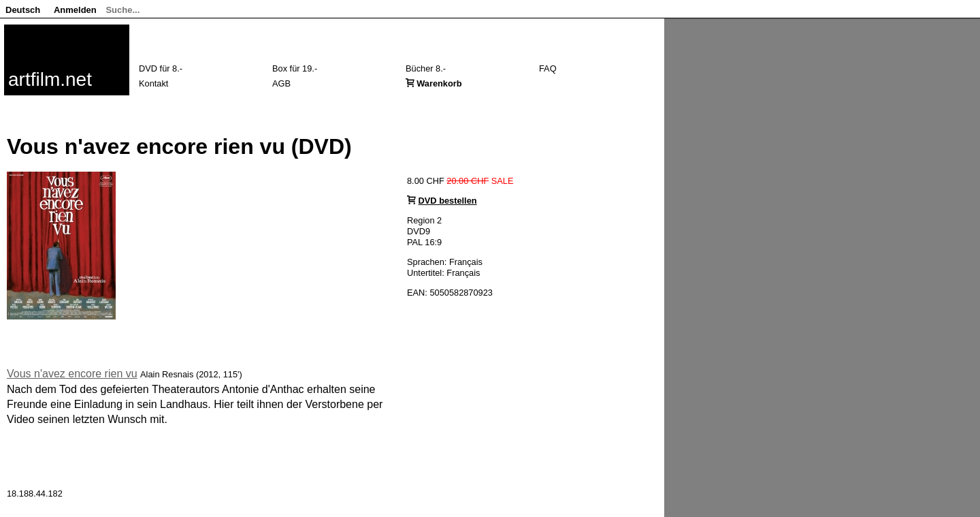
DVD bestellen (448, 201)
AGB (281, 83)
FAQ (548, 68)
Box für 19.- (295, 68)
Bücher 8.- (426, 68)
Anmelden (75, 10)
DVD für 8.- (161, 68)
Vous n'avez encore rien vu (72, 374)
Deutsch (23, 10)
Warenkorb (439, 83)
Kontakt (153, 83)
